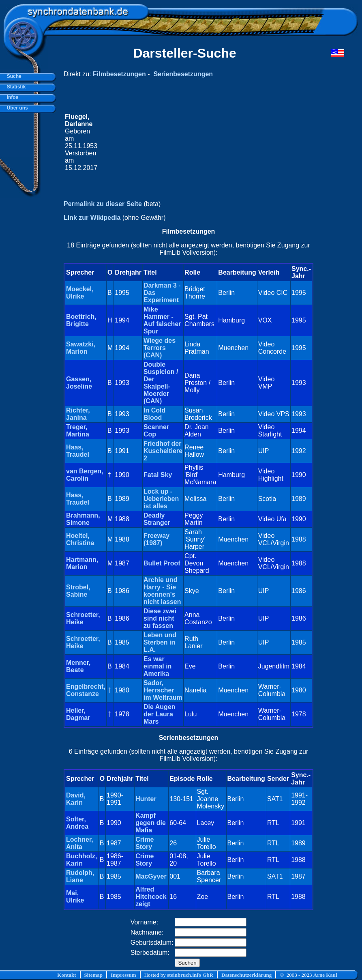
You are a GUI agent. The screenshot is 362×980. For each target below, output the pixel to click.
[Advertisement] (206, 142)
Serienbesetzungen (183, 74)
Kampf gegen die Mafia (151, 823)
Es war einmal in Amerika (157, 666)
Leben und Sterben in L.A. (160, 642)
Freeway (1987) (156, 539)
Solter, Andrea (77, 823)
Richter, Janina (78, 414)
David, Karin (76, 799)
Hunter (146, 799)
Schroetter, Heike (83, 618)
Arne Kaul (325, 975)
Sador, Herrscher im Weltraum (163, 690)
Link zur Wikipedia (92, 218)
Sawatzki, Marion (81, 348)
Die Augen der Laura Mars (160, 714)
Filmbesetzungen (119, 74)
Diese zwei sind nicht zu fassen (160, 618)
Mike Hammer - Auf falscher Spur (162, 320)
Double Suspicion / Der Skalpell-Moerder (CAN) (161, 383)
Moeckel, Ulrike (80, 293)
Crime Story (145, 843)
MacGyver (151, 876)
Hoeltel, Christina (80, 539)
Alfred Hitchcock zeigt (151, 897)
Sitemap (94, 975)
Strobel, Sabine (78, 591)
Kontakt (66, 975)
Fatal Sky (158, 475)
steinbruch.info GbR (190, 975)
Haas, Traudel (78, 451)
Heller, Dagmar (78, 714)
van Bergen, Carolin (85, 475)
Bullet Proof (162, 563)
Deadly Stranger (157, 519)
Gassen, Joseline (79, 383)
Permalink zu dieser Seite (103, 204)
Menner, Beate (78, 666)
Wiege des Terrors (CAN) (160, 348)
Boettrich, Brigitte (81, 320)
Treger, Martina (78, 431)
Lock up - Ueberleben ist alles (161, 499)
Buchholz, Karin (81, 860)
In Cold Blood (154, 414)
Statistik (15, 87)
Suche (13, 76)
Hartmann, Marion (82, 563)
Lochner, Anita (80, 843)
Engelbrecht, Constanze (86, 690)
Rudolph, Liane (80, 876)
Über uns (16, 108)
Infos (11, 97)
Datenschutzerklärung (246, 975)
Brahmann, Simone (83, 519)
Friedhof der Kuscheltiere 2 (163, 451)
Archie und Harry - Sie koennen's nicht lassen (162, 591)
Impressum (123, 975)
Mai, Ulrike (75, 897)
